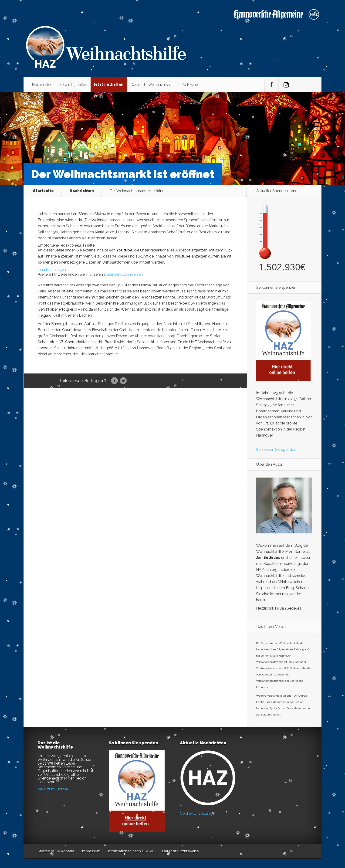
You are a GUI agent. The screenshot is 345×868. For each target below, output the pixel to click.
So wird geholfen (73, 85)
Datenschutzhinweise (180, 851)
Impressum (91, 851)
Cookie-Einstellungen (198, 813)
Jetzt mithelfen (109, 84)
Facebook (114, 381)
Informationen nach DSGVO (131, 851)
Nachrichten (42, 85)
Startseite (43, 191)
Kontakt (68, 851)
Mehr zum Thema (53, 789)
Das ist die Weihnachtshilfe (152, 85)
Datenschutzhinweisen (123, 274)
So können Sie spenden (276, 449)
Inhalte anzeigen (52, 270)
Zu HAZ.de (190, 85)
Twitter (123, 381)
